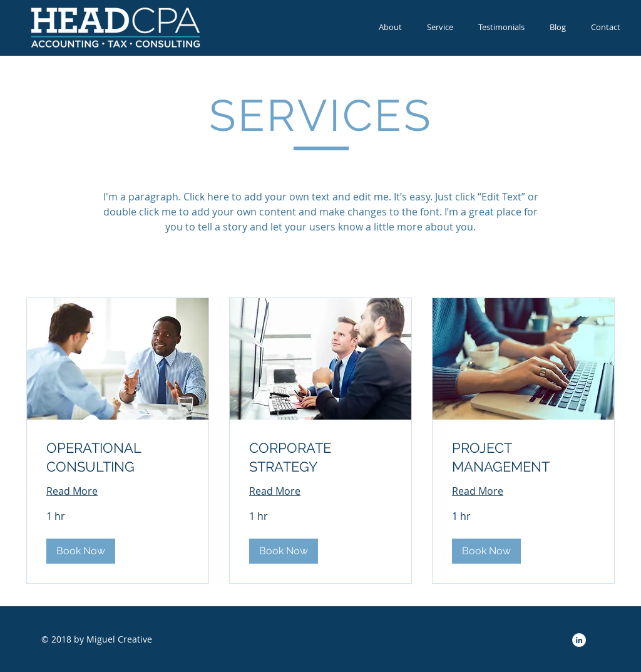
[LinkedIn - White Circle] (579, 640)
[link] (118, 457)
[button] (81, 551)
